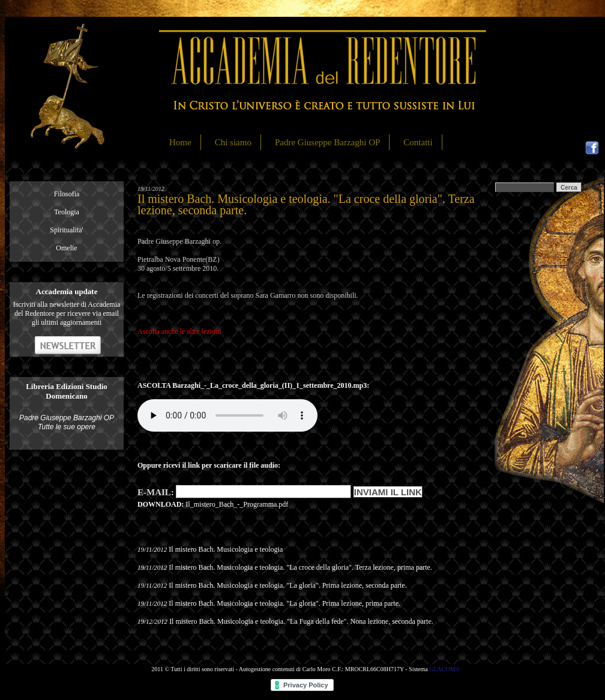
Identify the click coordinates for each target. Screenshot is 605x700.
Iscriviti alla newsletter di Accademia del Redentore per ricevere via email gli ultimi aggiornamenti (67, 313)
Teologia (67, 212)
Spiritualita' (67, 230)
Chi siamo (233, 142)
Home (180, 142)
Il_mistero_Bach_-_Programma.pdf (237, 504)
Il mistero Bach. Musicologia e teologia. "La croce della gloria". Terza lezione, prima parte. (300, 567)
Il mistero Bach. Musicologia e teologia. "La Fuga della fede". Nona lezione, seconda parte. (301, 621)
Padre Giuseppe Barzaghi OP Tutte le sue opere (67, 422)
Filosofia (67, 194)
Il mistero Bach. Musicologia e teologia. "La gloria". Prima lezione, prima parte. (284, 603)
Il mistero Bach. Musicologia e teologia (226, 549)
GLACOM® (444, 669)
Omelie (66, 248)
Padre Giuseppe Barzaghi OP (327, 142)
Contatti (418, 142)
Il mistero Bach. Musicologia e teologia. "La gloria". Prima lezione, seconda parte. (287, 585)
